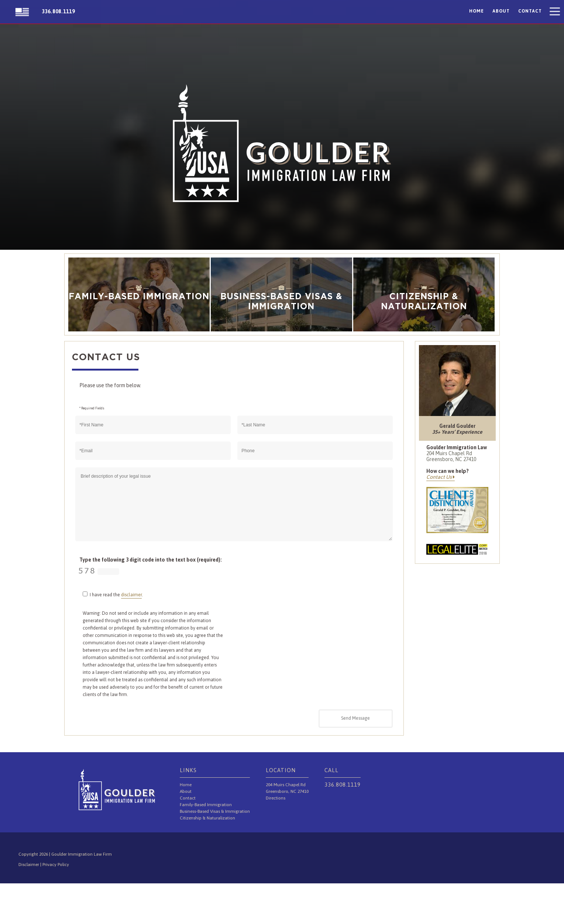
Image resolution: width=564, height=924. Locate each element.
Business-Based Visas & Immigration (215, 811)
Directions (276, 798)
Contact (530, 11)
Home (477, 11)
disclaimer (131, 595)
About (501, 11)
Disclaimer (29, 865)
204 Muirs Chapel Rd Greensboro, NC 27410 (451, 456)
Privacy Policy (56, 865)
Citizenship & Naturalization (207, 818)
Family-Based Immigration (206, 805)
